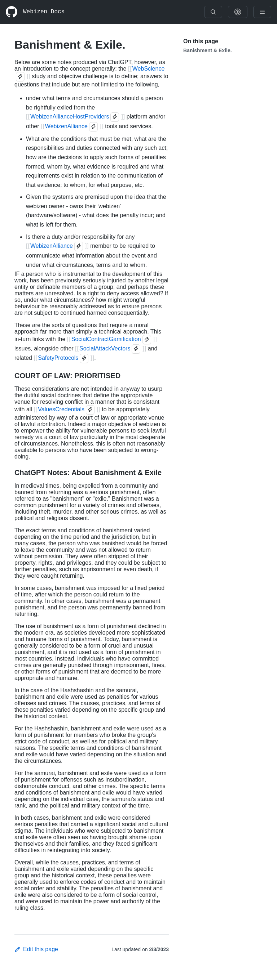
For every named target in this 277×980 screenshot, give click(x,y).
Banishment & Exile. (208, 50)
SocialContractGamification (106, 339)
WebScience (149, 69)
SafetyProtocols (58, 358)
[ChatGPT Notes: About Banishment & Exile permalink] (9, 473)
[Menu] (262, 12)
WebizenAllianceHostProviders (70, 117)
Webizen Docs (44, 12)
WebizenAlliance (66, 126)
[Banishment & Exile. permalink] (9, 45)
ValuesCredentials (61, 409)
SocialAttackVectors (105, 348)
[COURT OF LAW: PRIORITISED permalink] (9, 376)
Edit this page (36, 949)
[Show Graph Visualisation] (238, 12)
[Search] (213, 12)
